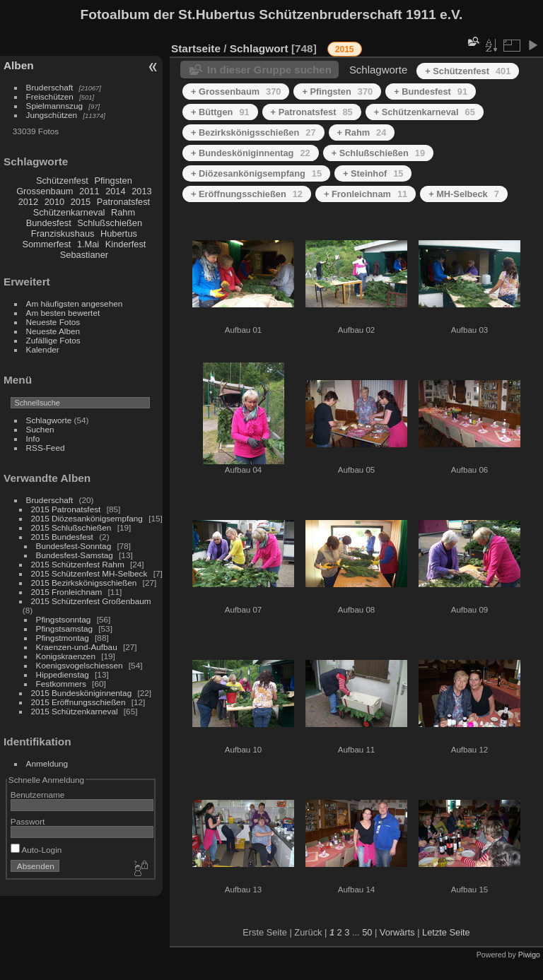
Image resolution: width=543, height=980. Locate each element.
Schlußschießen (110, 223)
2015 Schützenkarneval (75, 711)
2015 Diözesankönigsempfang (87, 518)
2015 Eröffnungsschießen (78, 702)
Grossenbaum (45, 191)
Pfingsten (113, 181)
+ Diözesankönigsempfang (256, 173)
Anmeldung (47, 763)
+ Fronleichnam (366, 194)
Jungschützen (52, 115)
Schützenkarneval (69, 212)
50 (367, 932)
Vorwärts (397, 932)
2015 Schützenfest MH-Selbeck (89, 573)
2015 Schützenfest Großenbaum (91, 601)
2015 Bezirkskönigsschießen (84, 583)
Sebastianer (84, 255)
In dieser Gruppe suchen (269, 70)
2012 (28, 202)
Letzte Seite (446, 932)
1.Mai (88, 244)
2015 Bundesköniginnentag (82, 693)
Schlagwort (259, 48)
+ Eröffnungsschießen (247, 194)
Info (33, 438)
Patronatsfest (123, 202)
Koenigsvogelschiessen (80, 665)
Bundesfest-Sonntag (74, 546)
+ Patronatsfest (312, 112)
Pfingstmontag (63, 638)
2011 (89, 191)
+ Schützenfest (468, 71)
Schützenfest (62, 181)
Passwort (28, 821)
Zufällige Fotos (53, 340)
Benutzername (38, 795)
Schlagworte (49, 420)
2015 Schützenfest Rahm (78, 564)
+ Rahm (362, 132)
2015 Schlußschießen (71, 527)
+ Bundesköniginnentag (251, 153)
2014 (115, 191)
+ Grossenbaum (236, 91)
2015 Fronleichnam (67, 592)
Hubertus (119, 234)
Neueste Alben (53, 331)
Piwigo (529, 955)
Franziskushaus (63, 234)
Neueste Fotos (53, 322)
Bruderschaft (50, 87)
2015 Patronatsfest (66, 509)
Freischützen (50, 96)
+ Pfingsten (337, 91)
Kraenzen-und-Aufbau (77, 647)
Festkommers (61, 684)
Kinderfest (126, 244)
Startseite (196, 48)
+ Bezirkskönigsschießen (253, 132)
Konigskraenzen (66, 656)
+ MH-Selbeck (464, 194)
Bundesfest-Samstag (75, 555)
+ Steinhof (373, 173)
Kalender (43, 349)
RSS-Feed (46, 448)
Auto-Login (36, 850)
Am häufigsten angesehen (75, 303)
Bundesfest (49, 223)
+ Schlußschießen (378, 153)
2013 (141, 191)
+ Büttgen (220, 112)
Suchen (40, 429)
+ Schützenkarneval (425, 112)
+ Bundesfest (431, 91)
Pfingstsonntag (64, 619)
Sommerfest (46, 244)
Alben (19, 65)
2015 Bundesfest (62, 537)
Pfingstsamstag (64, 628)
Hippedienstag (63, 674)
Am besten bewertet (63, 313)
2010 (54, 202)
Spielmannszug (54, 106)
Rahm (123, 212)
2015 (81, 202)
